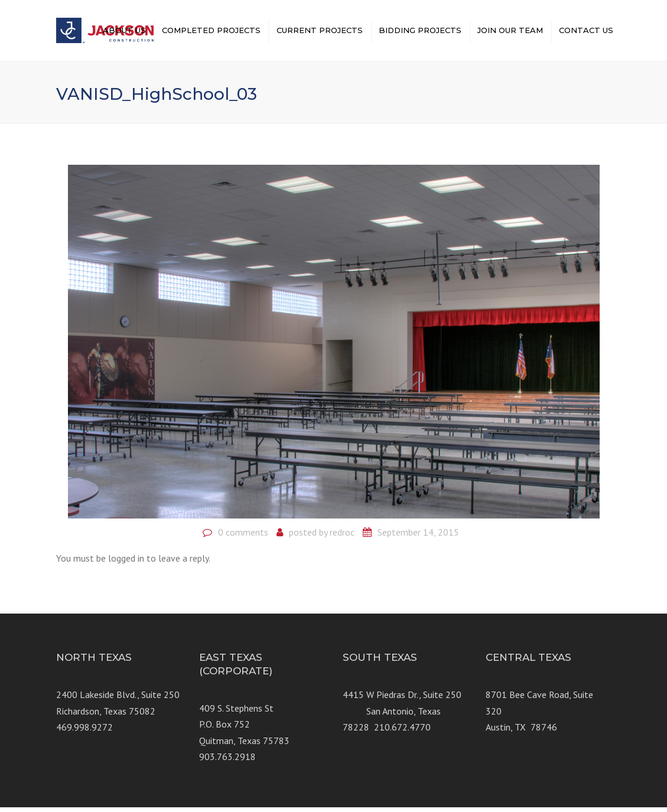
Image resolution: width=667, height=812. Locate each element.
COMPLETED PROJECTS (211, 32)
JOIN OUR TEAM (510, 32)
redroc (342, 537)
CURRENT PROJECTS (320, 32)
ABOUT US (124, 32)
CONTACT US (586, 32)
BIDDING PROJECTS (420, 32)
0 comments (243, 537)
